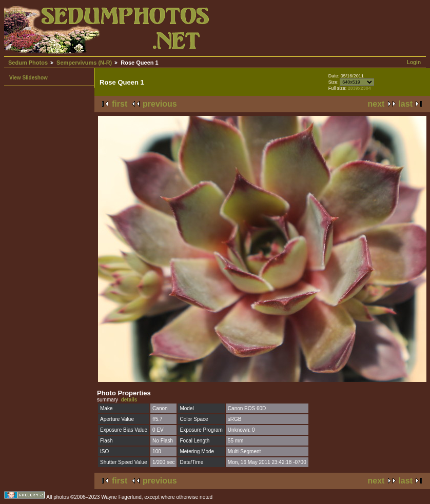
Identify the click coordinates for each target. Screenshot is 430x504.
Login (414, 62)
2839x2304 (359, 88)
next (376, 104)
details (129, 400)
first (120, 104)
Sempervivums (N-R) (84, 63)
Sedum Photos (28, 63)
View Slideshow (28, 78)
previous (160, 104)
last (405, 104)
